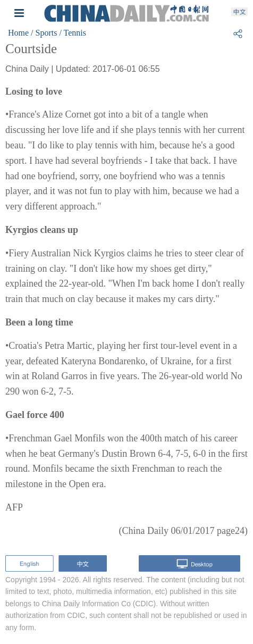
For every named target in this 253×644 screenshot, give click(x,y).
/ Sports (44, 33)
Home (18, 33)
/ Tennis (73, 33)
